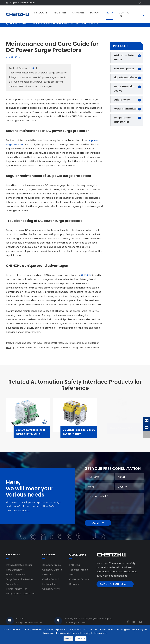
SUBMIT (98, 525)
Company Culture (52, 572)
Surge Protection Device (124, 89)
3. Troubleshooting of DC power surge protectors (36, 82)
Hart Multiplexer (124, 68)
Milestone (48, 577)
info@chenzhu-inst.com (22, 3)
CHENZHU (86, 277)
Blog (110, 13)
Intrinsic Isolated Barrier (124, 57)
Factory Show (50, 587)
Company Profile (52, 568)
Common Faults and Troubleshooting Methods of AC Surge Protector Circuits (57, 349)
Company (78, 13)
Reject (68, 639)
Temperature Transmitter (122, 120)
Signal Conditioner (126, 77)
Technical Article (79, 572)
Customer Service (79, 582)
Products (41, 13)
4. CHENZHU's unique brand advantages (30, 86)
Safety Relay (122, 100)
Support (95, 13)
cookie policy (83, 633)
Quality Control (51, 582)
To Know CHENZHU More (115, 588)
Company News (51, 591)
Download (75, 587)
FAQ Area (75, 568)
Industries (60, 13)
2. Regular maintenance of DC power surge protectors (39, 77)
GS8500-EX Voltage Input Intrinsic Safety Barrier (36, 434)
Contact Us (125, 14)
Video (72, 577)
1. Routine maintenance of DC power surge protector (38, 73)
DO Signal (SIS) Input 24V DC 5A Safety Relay (83, 434)
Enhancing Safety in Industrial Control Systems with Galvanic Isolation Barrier (57, 345)
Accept (81, 639)
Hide (33, 68)
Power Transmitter (125, 109)
